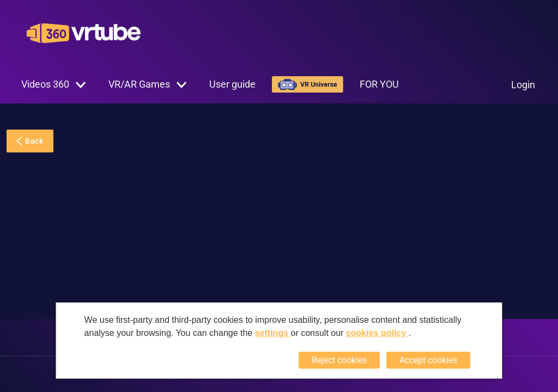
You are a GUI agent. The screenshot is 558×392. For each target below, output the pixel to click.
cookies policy (377, 333)
